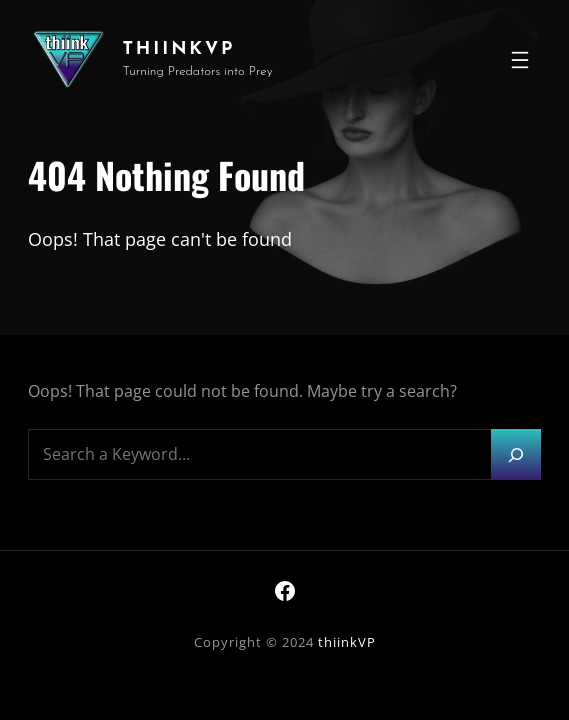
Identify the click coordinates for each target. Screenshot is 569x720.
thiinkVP (178, 49)
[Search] (516, 454)
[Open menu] (520, 60)
